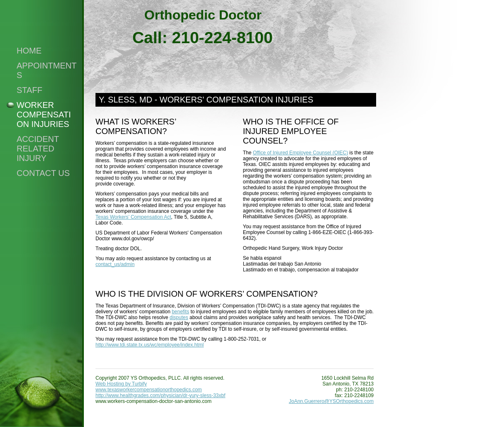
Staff (29, 90)
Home (29, 51)
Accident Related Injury (38, 149)
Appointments (46, 70)
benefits (181, 312)
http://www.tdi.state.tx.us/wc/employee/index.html (150, 345)
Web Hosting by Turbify (121, 384)
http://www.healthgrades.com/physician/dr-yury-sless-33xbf (160, 395)
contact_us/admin (115, 264)
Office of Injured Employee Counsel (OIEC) (300, 153)
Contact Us (43, 173)
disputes (179, 317)
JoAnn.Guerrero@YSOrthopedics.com (331, 401)
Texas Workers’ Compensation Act (133, 217)
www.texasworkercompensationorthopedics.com (149, 390)
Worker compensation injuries (44, 115)
